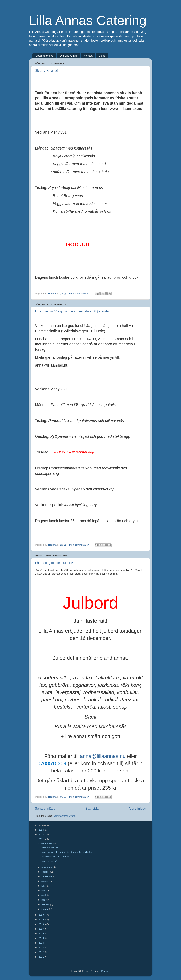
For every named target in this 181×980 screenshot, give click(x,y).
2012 (42, 952)
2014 (42, 943)
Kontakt (88, 56)
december (47, 843)
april (44, 895)
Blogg (102, 56)
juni (44, 886)
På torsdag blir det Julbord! (54, 563)
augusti (46, 881)
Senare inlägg (45, 808)
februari (46, 904)
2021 (42, 839)
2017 (42, 929)
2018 (42, 924)
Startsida (92, 808)
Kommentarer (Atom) (65, 816)
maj (44, 890)
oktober (46, 872)
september (47, 876)
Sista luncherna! (46, 71)
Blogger (105, 971)
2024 (42, 830)
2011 (42, 957)
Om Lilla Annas (68, 56)
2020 (42, 915)
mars (44, 900)
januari (45, 909)
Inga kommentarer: (80, 294)
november (47, 867)
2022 (42, 834)
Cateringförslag (45, 56)
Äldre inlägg (137, 808)
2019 (42, 920)
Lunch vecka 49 (49, 861)
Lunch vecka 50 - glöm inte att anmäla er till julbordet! (73, 311)
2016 (42, 934)
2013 (42, 948)
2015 (42, 938)
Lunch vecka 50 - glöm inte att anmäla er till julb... (67, 852)
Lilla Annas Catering (88, 20)
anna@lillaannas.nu (103, 756)
